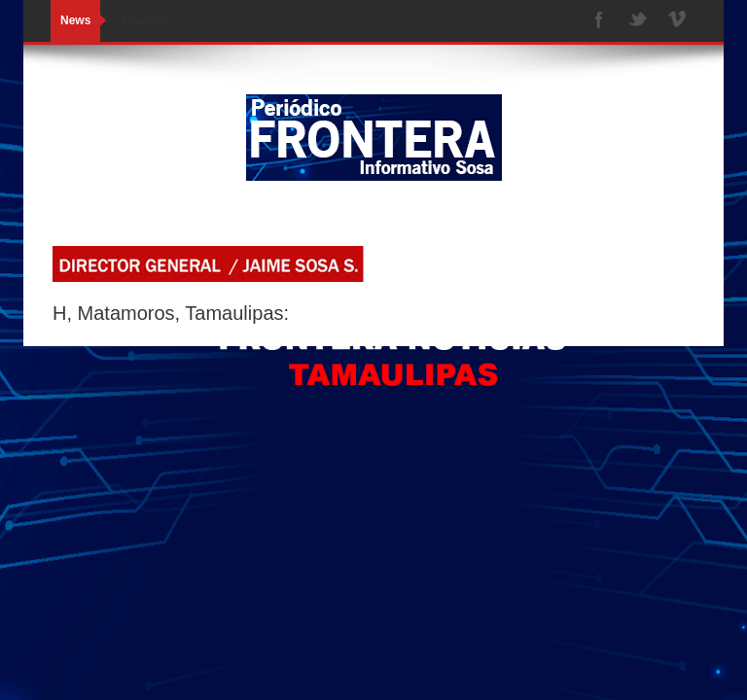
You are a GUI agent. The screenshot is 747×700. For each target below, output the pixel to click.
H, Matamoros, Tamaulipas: (171, 313)
